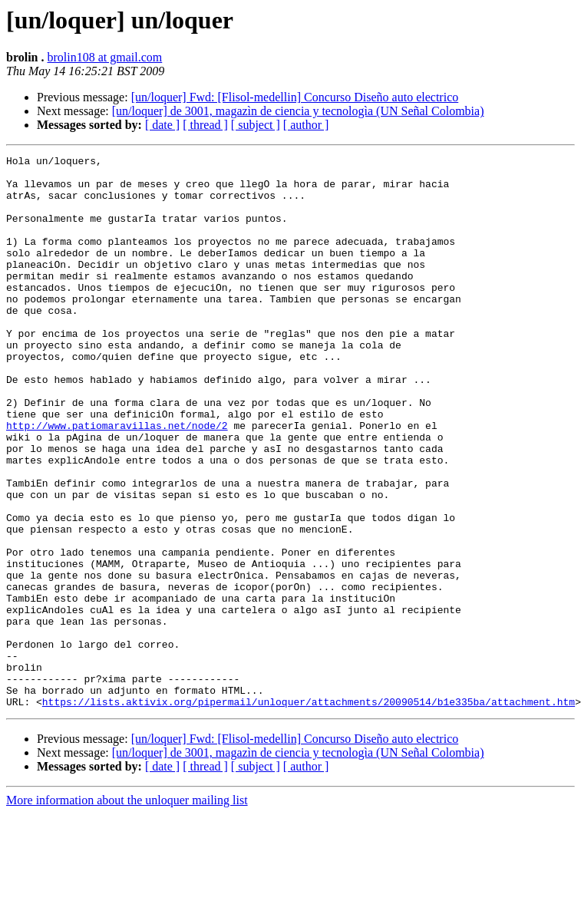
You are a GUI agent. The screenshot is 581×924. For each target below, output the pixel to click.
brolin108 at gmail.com (105, 57)
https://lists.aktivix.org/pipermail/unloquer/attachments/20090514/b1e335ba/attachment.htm (309, 812)
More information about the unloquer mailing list (127, 911)
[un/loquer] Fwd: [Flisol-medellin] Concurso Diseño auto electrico (295, 97)
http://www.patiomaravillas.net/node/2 (117, 480)
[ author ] (306, 125)
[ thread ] (205, 125)
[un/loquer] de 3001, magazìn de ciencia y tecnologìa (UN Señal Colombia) (298, 111)
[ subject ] (256, 125)
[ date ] (162, 125)
